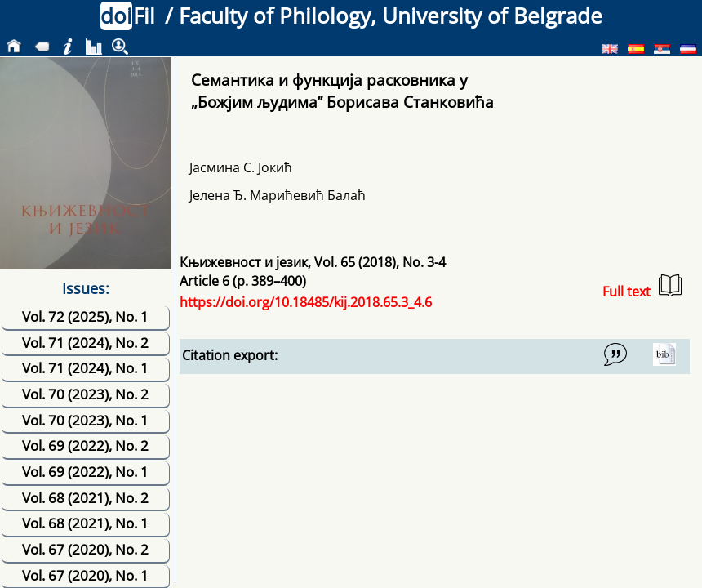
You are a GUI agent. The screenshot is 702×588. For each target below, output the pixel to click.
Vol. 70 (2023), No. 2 (85, 394)
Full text (642, 287)
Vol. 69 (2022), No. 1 (85, 472)
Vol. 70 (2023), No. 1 (85, 420)
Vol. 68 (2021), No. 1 (85, 523)
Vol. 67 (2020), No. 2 (85, 549)
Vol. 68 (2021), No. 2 (85, 498)
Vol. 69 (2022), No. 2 (85, 445)
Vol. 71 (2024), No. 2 (85, 343)
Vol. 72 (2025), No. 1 (85, 316)
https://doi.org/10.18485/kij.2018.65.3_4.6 (306, 302)
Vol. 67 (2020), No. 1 (85, 575)
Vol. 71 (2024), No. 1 (85, 368)
